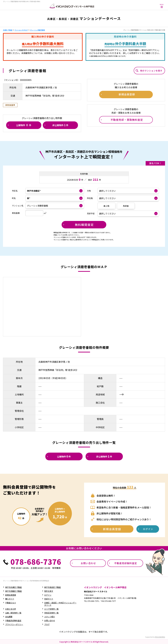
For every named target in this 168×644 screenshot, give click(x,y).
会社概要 (9, 617)
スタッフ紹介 (50, 617)
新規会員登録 (11, 595)
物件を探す (49, 591)
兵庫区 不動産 (8, 30)
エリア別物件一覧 (51, 609)
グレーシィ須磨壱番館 (37, 30)
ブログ (47, 624)
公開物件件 (24, 125)
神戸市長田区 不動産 (53, 587)
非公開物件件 (60, 125)
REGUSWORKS (160, 637)
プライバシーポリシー (14, 624)
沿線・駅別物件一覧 (13, 613)
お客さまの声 (11, 609)
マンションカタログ (21, 30)
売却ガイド (49, 599)
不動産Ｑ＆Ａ (11, 603)
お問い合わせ (50, 620)
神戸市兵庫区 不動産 (13, 587)
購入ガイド (10, 599)
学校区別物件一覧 (51, 613)
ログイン (48, 595)
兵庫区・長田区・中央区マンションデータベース (60, 604)
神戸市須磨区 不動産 (13, 591)
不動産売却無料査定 (13, 620)
